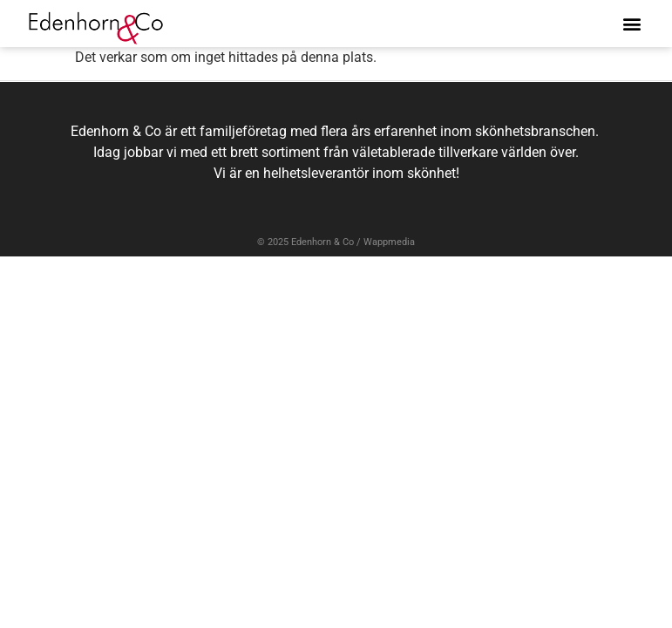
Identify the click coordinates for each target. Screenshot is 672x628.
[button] (631, 23)
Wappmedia (389, 242)
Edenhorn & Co (322, 242)
